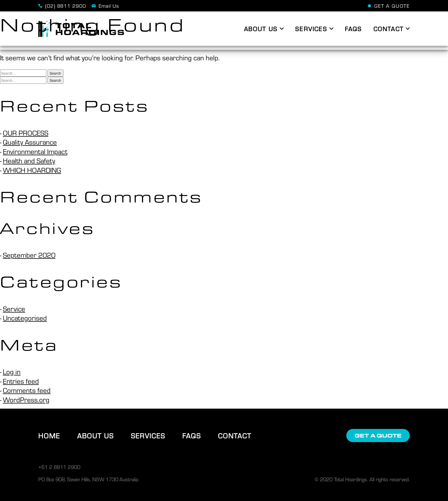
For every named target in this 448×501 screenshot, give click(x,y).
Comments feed (27, 390)
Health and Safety (29, 160)
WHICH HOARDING (32, 170)
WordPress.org (26, 399)
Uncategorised (25, 318)
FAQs (192, 436)
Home (49, 436)
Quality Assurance (30, 142)
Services (148, 436)
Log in (12, 371)
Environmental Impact (35, 151)
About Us (95, 436)
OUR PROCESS (26, 133)
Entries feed (21, 381)
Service (14, 309)
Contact (235, 436)
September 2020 (29, 255)
